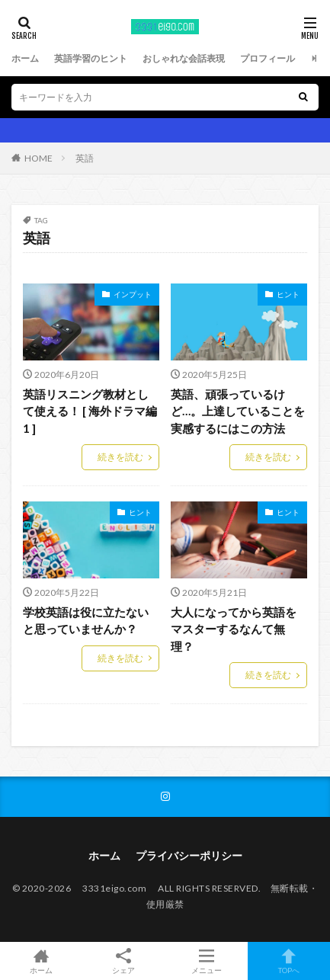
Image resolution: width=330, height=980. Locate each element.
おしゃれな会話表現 (184, 58)
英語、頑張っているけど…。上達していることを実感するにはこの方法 (238, 411)
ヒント (288, 294)
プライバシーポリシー (189, 855)
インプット (133, 294)
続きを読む (120, 457)
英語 (85, 158)
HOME (38, 158)
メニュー (207, 961)
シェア (123, 961)
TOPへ (289, 961)
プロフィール (268, 58)
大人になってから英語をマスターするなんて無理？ (234, 629)
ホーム (25, 58)
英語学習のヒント (91, 58)
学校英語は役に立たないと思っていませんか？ (86, 621)
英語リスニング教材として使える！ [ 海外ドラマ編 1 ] (90, 411)
